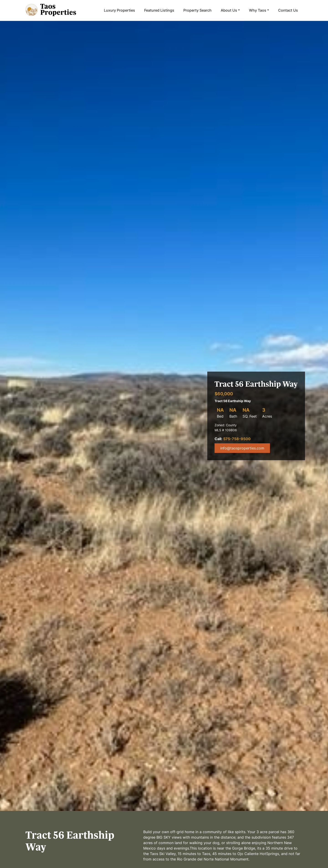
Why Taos (258, 10)
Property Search (197, 10)
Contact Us (288, 10)
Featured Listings (159, 10)
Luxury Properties (119, 10)
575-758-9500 (237, 439)
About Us (229, 10)
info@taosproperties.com (242, 448)
